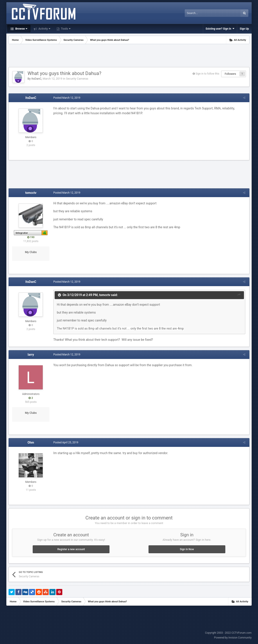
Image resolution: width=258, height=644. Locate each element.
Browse (21, 29)
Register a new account (71, 549)
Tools (65, 29)
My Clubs (31, 252)
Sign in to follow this (207, 74)
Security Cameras (77, 79)
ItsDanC (36, 79)
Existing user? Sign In (220, 29)
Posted (66, 98)
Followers (230, 74)
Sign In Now (187, 549)
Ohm (31, 442)
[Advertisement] (129, 56)
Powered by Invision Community (233, 638)
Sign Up (244, 29)
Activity (44, 29)
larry (31, 355)
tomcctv (31, 193)
